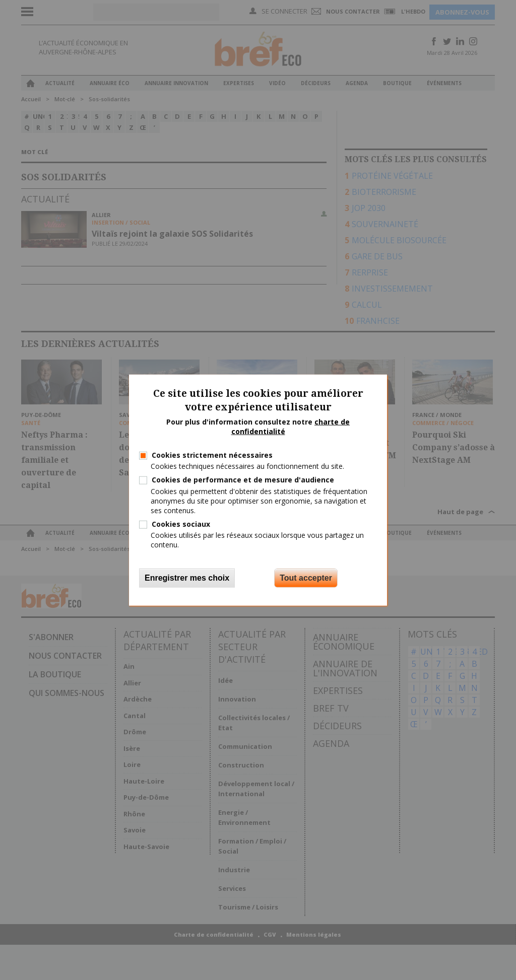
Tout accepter (306, 577)
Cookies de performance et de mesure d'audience (243, 480)
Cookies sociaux (181, 524)
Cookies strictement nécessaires (212, 455)
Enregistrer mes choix (187, 577)
